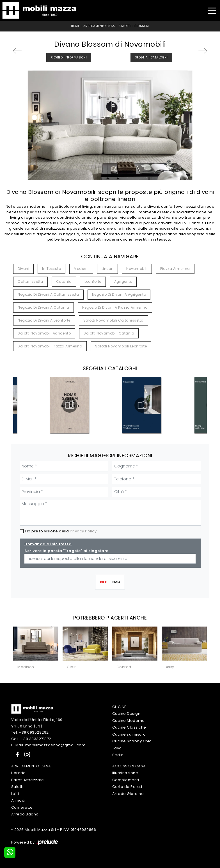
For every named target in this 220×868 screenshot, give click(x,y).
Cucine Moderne (129, 721)
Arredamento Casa (99, 26)
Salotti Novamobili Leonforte (121, 346)
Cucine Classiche (129, 727)
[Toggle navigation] (212, 10)
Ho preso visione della (61, 531)
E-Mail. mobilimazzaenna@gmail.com (48, 745)
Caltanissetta (30, 282)
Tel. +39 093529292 (30, 732)
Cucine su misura (129, 734)
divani (23, 269)
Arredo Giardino (128, 794)
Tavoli (118, 748)
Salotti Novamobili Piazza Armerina (50, 346)
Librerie (19, 773)
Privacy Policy (83, 531)
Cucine (119, 707)
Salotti (125, 26)
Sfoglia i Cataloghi (151, 57)
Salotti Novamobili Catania (109, 333)
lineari (108, 269)
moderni (81, 269)
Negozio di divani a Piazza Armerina (115, 307)
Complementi (126, 780)
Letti (15, 794)
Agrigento (123, 282)
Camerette (22, 807)
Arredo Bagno (25, 814)
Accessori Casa (129, 766)
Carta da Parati (127, 787)
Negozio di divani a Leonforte (44, 320)
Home (75, 26)
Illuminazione (125, 773)
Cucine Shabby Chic (132, 741)
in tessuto (51, 269)
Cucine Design (126, 714)
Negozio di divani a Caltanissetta (48, 294)
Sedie (118, 755)
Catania (64, 282)
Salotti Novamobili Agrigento (44, 333)
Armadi (18, 800)
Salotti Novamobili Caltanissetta (114, 320)
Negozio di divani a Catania (43, 307)
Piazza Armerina (175, 269)
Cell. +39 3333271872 (31, 739)
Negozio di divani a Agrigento (119, 294)
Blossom (142, 26)
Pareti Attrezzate (28, 780)
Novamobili (137, 269)
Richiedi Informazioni (69, 57)
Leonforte (93, 282)
